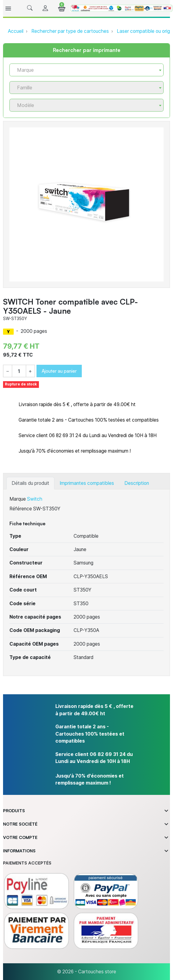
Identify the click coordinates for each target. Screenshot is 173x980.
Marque (18, 499)
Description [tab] (137, 483)
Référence (21, 509)
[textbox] (84, 70)
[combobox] (87, 70)
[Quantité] (19, 371)
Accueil (16, 31)
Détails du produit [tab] (30, 483)
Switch (35, 499)
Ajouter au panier (59, 371)
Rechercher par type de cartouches (70, 31)
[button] (30, 8)
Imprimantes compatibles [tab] (87, 483)
